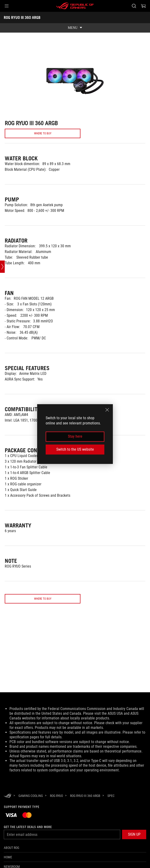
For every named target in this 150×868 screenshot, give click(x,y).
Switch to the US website (75, 449)
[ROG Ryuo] (56, 796)
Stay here (75, 437)
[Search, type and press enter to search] (134, 6)
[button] (7, 6)
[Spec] (111, 796)
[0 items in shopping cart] (143, 6)
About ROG (11, 848)
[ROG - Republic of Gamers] (75, 6)
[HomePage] (8, 796)
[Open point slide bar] (2, 267)
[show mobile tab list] (75, 28)
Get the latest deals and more (28, 827)
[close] (107, 410)
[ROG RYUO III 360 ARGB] (85, 796)
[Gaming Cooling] (31, 796)
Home (8, 857)
